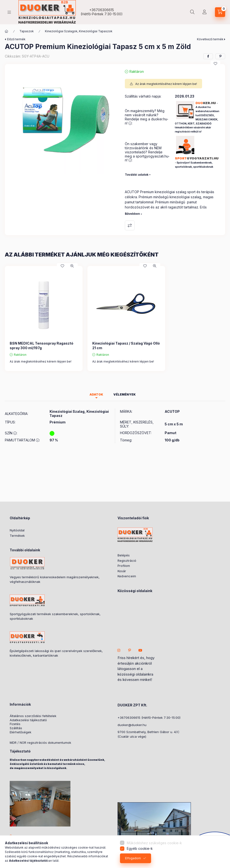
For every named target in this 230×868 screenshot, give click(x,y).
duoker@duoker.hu (132, 725)
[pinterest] (220, 56)
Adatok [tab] (96, 394)
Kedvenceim (127, 576)
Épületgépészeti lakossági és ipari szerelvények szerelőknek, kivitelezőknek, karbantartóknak (56, 653)
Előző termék (16, 39)
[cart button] (220, 12)
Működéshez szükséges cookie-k (154, 843)
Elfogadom (133, 858)
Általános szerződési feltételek (33, 716)
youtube (140, 650)
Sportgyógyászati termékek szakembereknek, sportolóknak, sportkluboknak (55, 616)
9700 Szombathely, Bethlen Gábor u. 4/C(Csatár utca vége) (149, 734)
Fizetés (15, 724)
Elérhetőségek (21, 732)
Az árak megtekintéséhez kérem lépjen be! (166, 84)
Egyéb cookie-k (140, 848)
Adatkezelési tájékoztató (28, 720)
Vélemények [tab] (125, 394)
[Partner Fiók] (204, 12)
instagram (119, 650)
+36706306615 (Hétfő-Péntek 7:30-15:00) (149, 718)
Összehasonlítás (130, 225)
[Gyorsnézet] (72, 266)
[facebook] (208, 56)
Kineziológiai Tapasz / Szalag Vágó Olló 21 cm (126, 345)
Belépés (124, 555)
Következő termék (210, 39)
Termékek (17, 536)
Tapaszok (27, 31)
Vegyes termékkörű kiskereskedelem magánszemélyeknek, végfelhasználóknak (55, 579)
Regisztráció (127, 561)
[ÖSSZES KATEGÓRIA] (7, 31)
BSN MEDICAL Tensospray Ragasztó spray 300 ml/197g (42, 345)
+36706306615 (102, 10)
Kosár (122, 571)
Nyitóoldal (17, 530)
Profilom (124, 566)
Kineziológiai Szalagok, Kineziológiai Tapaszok (79, 31)
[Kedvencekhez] (215, 64)
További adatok (137, 175)
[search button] (192, 12)
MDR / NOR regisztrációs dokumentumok (40, 743)
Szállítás (16, 728)
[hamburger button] (9, 12)
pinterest (130, 650)
